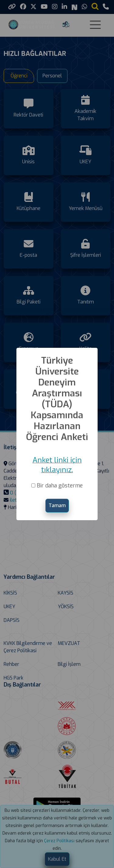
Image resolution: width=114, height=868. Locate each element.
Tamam (57, 505)
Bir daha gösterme (60, 486)
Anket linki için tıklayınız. (57, 465)
